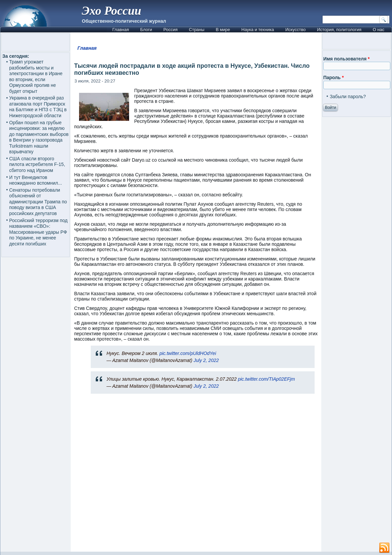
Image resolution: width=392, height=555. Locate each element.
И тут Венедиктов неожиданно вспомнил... (36, 180)
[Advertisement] (196, 476)
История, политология (339, 30)
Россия (171, 30)
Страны (197, 30)
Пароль (333, 77)
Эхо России (111, 11)
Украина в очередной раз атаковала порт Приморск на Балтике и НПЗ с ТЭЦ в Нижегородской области (38, 107)
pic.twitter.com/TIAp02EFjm (266, 379)
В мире (223, 30)
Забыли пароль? (348, 97)
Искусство (295, 30)
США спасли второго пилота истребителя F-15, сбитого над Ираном (37, 164)
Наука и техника (258, 30)
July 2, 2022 (206, 360)
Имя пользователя (346, 59)
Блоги (146, 30)
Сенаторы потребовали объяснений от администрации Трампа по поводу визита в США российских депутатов (38, 202)
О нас (378, 30)
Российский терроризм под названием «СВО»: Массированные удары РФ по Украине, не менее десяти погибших (39, 232)
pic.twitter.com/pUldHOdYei (188, 353)
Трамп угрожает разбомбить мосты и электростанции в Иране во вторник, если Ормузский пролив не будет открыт (36, 76)
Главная (121, 30)
